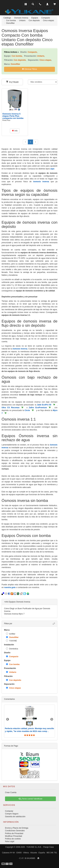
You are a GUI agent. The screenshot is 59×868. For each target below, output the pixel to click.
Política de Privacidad (14, 833)
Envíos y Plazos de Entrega (17, 828)
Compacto (12, 656)
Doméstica (12, 649)
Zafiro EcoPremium (38, 408)
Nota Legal (10, 841)
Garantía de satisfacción (15, 817)
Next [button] (52, 719)
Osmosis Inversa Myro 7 (14, 614)
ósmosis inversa (41, 182)
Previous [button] (8, 719)
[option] (29, 721)
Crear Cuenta (11, 792)
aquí (52, 169)
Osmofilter (12, 637)
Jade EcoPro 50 (44, 405)
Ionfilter (11, 634)
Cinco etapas (13, 688)
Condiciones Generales (15, 831)
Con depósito (14, 680)
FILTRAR (12, 82)
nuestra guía (10, 587)
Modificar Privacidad (14, 836)
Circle (27, 410)
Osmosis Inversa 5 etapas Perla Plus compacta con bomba (13, 116)
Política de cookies (13, 839)
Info (15, 131)
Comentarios (9, 699)
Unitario (11, 672)
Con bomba (13, 664)
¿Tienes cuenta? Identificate (31, 799)
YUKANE (11, 641)
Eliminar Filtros (29, 69)
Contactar (9, 811)
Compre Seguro (12, 814)
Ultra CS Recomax (11, 408)
